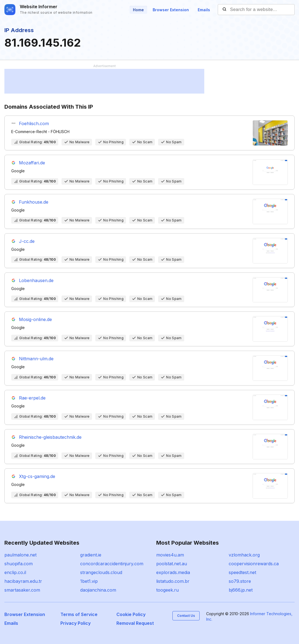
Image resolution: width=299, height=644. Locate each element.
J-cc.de (27, 241)
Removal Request (135, 623)
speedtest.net (242, 572)
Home (138, 10)
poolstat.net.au (172, 564)
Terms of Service (79, 614)
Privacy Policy (76, 623)
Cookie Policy (131, 614)
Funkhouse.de (34, 202)
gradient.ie (91, 555)
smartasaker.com (22, 590)
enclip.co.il (15, 572)
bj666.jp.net (241, 590)
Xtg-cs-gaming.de (37, 476)
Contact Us (186, 616)
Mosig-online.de (35, 319)
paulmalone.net (20, 555)
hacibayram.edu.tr (23, 581)
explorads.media (173, 572)
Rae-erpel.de (32, 398)
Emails (204, 10)
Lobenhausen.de (36, 280)
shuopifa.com (19, 564)
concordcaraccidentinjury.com (112, 564)
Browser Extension (171, 10)
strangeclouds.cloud (101, 572)
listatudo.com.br (173, 581)
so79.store (240, 581)
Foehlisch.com (34, 123)
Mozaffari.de (32, 163)
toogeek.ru (167, 590)
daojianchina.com (98, 590)
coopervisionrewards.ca (254, 564)
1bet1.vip (89, 581)
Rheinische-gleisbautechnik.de (50, 437)
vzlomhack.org (244, 555)
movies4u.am (170, 555)
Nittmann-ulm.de (36, 359)
